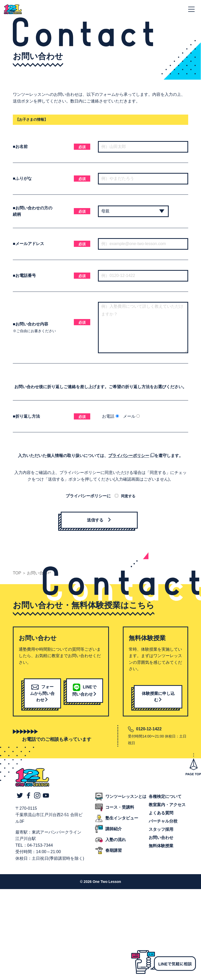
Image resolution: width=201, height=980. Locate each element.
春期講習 (114, 850)
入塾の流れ (116, 840)
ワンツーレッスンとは (126, 796)
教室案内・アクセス (167, 805)
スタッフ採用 (161, 829)
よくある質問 (161, 813)
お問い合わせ (161, 838)
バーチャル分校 (163, 821)
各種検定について (165, 796)
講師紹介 (114, 829)
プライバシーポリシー (129, 456)
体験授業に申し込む (158, 697)
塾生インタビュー (122, 818)
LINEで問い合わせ (85, 691)
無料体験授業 (161, 846)
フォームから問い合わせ (42, 693)
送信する (99, 520)
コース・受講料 (120, 807)
